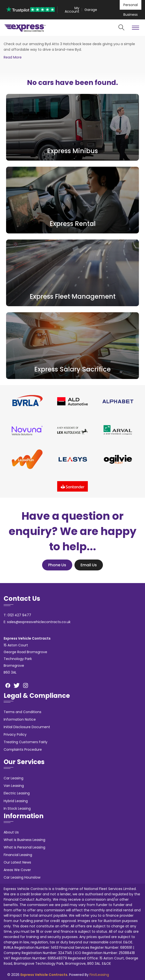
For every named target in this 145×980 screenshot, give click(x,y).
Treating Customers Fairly (26, 742)
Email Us (89, 565)
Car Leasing (14, 778)
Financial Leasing (18, 855)
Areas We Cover (17, 870)
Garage (91, 10)
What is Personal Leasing (24, 847)
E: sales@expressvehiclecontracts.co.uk (37, 622)
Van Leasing (14, 786)
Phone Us (57, 565)
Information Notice (20, 719)
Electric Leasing (17, 793)
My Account (72, 10)
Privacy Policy (15, 734)
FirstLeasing (99, 975)
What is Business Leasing (24, 840)
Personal (131, 5)
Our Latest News (17, 862)
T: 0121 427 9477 (17, 615)
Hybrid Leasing (16, 801)
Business (131, 15)
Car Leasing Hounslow (22, 877)
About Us (11, 832)
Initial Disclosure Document (27, 727)
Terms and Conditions (23, 712)
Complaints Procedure (23, 749)
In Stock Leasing (17, 808)
